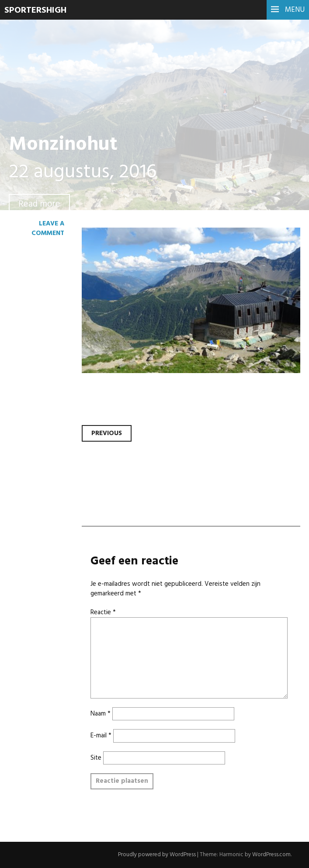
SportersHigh (35, 10)
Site (96, 758)
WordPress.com (271, 855)
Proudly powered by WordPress (157, 855)
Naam (101, 714)
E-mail (101, 736)
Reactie (103, 612)
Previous (107, 433)
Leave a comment (48, 228)
